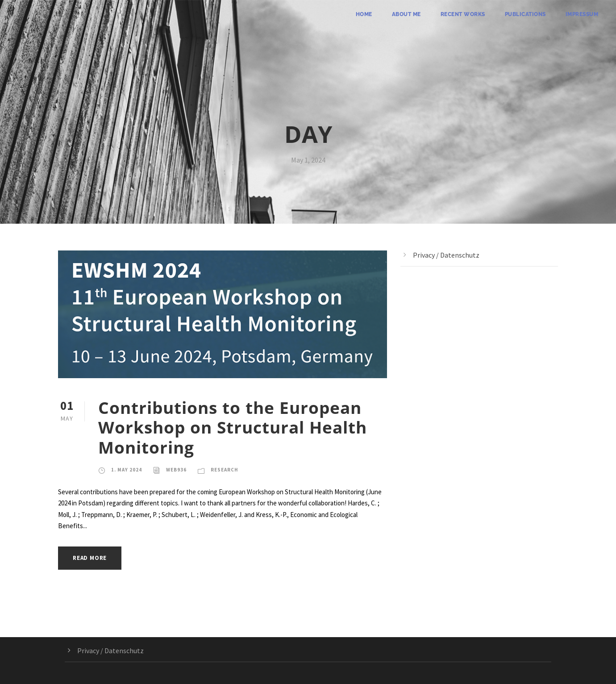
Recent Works (463, 14)
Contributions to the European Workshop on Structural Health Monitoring (233, 427)
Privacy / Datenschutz (446, 255)
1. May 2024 (127, 470)
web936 (176, 470)
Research (225, 470)
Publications (525, 14)
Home (364, 14)
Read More (90, 558)
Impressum (582, 14)
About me (406, 14)
